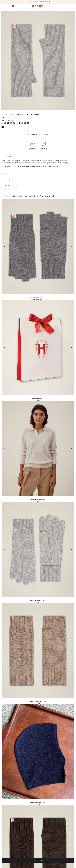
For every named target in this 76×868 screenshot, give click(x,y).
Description (7, 157)
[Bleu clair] (11, 123)
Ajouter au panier (38, 861)
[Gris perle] (14, 123)
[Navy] (8, 123)
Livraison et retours (11, 186)
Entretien (6, 180)
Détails (5, 174)
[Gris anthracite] (5, 123)
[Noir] (19, 123)
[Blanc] (17, 123)
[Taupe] (22, 123)
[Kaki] (28, 123)
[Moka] (25, 123)
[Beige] (2, 123)
